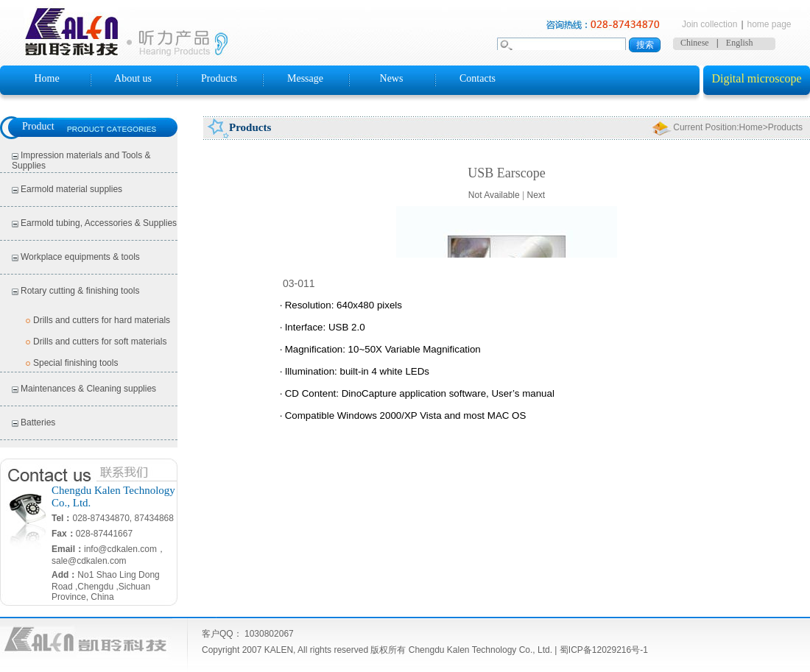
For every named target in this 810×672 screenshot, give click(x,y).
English (740, 43)
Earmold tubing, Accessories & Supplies (99, 223)
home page (769, 24)
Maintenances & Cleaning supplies (88, 389)
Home (46, 78)
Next (536, 195)
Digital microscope (756, 78)
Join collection (709, 24)
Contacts (478, 78)
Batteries (38, 422)
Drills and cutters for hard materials (102, 320)
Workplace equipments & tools (80, 257)
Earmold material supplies (71, 189)
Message (305, 78)
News (392, 78)
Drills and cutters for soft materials (100, 342)
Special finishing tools (75, 363)
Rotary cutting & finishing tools (80, 291)
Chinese (695, 43)
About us (133, 78)
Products (219, 78)
